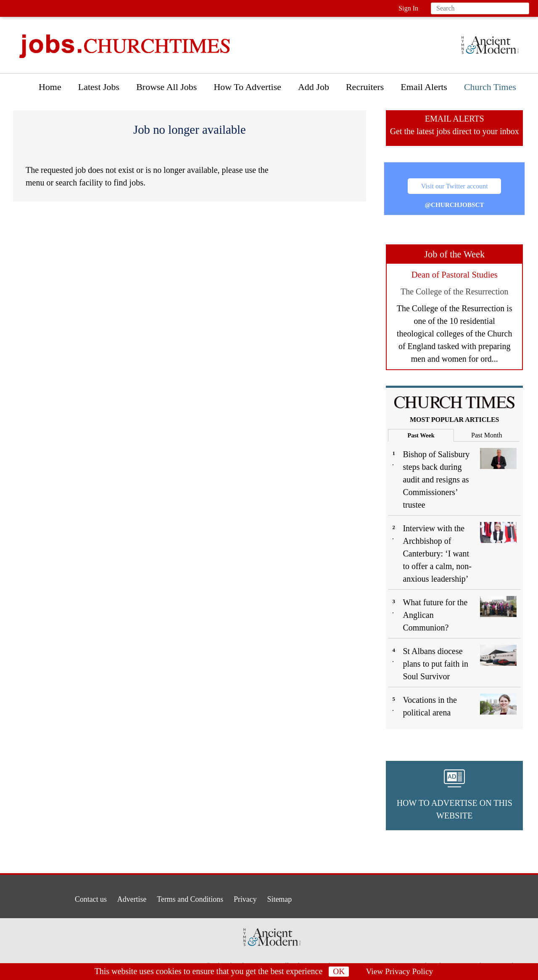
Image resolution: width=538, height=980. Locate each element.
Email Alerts (424, 87)
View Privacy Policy (400, 972)
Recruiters (365, 87)
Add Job (314, 87)
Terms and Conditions (189, 897)
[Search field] (480, 8)
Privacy (251, 897)
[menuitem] (50, 89)
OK (338, 972)
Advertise (123, 897)
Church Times (490, 87)
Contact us (75, 897)
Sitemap (291, 897)
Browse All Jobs (166, 87)
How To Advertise (247, 87)
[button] (454, 796)
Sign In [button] (408, 8)
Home (50, 87)
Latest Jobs (99, 87)
